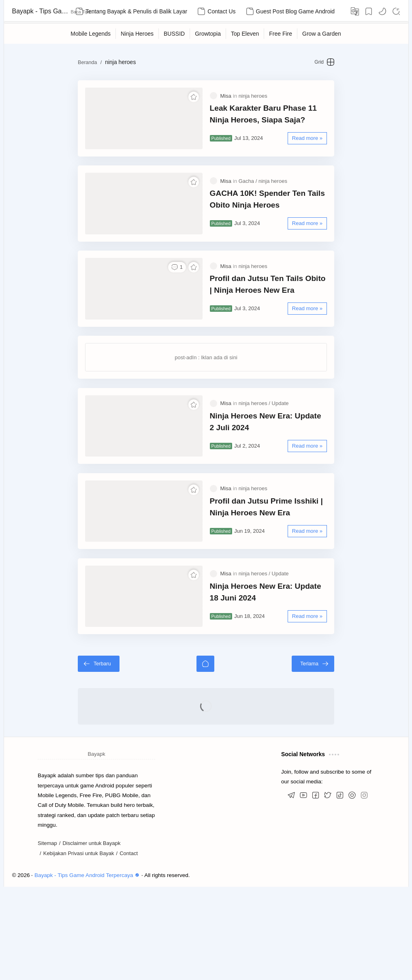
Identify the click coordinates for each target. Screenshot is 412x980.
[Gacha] (248, 205)
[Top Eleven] (245, 34)
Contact (129, 947)
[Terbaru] (69, 757)
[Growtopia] (208, 34)
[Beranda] (205, 757)
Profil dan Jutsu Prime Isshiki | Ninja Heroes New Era (277, 577)
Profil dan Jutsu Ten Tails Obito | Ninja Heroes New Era (281, 324)
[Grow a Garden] (322, 34)
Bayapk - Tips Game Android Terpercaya (41, 11)
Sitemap (47, 937)
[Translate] (355, 11)
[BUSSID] (174, 34)
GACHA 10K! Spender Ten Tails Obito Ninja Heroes (279, 223)
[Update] (280, 458)
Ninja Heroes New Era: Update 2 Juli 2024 (277, 476)
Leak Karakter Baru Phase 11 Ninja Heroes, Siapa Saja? (274, 122)
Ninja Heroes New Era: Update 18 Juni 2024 (280, 678)
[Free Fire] (281, 34)
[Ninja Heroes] (137, 34)
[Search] (396, 11)
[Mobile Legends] (91, 34)
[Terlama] (343, 757)
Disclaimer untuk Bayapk (91, 937)
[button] (382, 11)
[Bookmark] (369, 11)
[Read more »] (337, 146)
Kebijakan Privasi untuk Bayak (79, 947)
